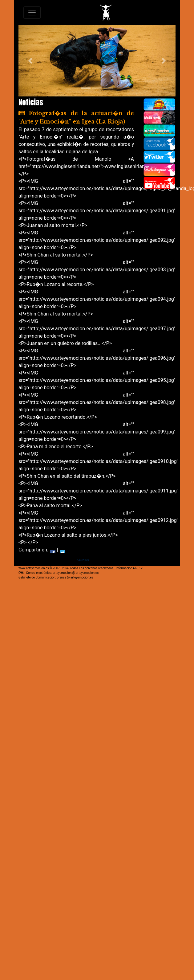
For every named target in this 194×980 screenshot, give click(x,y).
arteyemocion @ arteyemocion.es (76, 573)
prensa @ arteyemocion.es (75, 577)
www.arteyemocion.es (34, 568)
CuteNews (83, 560)
